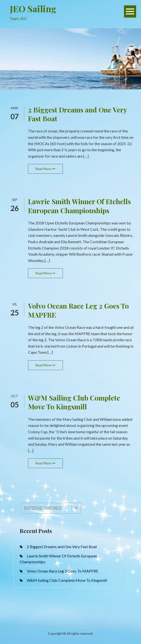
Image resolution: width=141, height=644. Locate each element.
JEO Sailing (33, 9)
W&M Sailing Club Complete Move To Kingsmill (74, 402)
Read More (45, 169)
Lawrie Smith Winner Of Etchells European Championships (79, 206)
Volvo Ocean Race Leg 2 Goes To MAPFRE (78, 310)
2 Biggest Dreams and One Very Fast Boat (77, 114)
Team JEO (18, 18)
